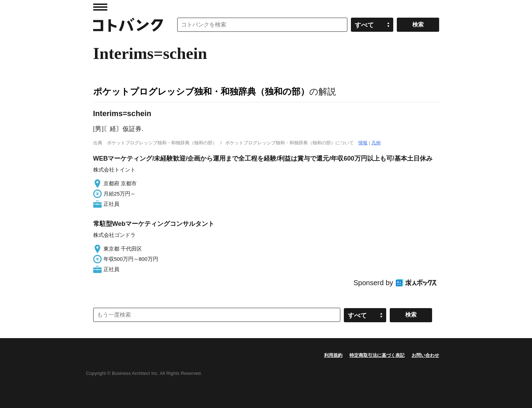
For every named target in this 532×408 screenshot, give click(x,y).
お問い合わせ (425, 355)
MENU (100, 7)
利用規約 (333, 355)
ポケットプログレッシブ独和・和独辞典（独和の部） (201, 91)
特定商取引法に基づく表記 (377, 355)
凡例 (376, 143)
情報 (363, 143)
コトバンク (128, 25)
